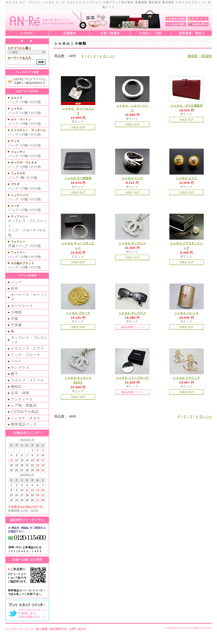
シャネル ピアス (187, 178)
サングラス (20, 367)
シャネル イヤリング (187, 378)
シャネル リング (132, 178)
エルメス (17, 98)
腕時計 (16, 387)
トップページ (14, 629)
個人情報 (42, 629)
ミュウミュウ (20, 195)
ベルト (16, 361)
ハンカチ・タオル (26, 418)
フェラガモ (18, 173)
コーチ (15, 206)
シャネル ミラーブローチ (132, 378)
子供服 (16, 325)
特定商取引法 (58, 629)
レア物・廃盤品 (24, 405)
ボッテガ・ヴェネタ (24, 163)
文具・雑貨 (20, 393)
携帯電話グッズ (24, 424)
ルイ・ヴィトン (21, 119)
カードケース (22, 306)
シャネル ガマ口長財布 (187, 106)
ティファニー (20, 216)
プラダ (15, 184)
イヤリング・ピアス (28, 348)
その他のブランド (22, 263)
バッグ (13, 102)
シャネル (17, 109)
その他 (36, 102)
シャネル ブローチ (78, 313)
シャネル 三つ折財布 (78, 178)
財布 (15, 288)
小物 (24, 102)
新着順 (207, 56)
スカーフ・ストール (28, 380)
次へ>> (109, 56)
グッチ (15, 141)
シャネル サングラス (132, 313)
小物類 (16, 312)
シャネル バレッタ (187, 313)
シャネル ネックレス (132, 243)
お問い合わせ (78, 629)
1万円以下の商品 (25, 412)
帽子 (15, 374)
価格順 (193, 56)
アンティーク (22, 399)
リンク (29, 629)
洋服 (12, 246)
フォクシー (18, 242)
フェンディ (18, 152)
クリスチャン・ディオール (28, 130)
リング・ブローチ (22, 230)
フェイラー (18, 252)
